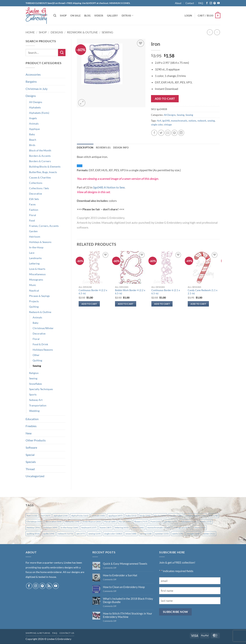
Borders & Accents (40, 156)
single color (157, 125)
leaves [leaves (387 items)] (106, 528)
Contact (190, 3)
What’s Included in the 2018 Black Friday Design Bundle (128, 600)
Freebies (31, 426)
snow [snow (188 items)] (131, 534)
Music (33, 285)
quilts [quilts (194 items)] (49, 534)
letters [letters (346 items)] (138, 528)
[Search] (55, 16)
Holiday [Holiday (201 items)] (33, 528)
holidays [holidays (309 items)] (50, 528)
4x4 (159, 121)
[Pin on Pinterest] (174, 133)
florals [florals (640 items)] (125, 522)
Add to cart (165, 99)
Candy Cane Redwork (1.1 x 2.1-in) (203, 292)
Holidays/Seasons (43, 350)
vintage (168, 125)
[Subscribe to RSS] (49, 586)
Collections (36, 183)
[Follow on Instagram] (211, 3)
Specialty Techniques (41, 389)
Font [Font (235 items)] (156, 522)
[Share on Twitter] (161, 133)
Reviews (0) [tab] (103, 148)
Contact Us (67, 633)
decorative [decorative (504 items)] (54, 522)
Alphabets (35, 107)
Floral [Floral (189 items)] (110, 522)
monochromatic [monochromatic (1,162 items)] (159, 528)
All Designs (36, 102)
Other (36, 355)
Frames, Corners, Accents (44, 226)
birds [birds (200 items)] (145, 516)
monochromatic (179, 121)
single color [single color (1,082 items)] (113, 534)
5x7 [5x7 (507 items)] (46, 516)
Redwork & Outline (82, 32)
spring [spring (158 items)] (146, 534)
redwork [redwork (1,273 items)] (65, 534)
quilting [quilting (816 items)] (33, 534)
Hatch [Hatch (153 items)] (206, 522)
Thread (30, 469)
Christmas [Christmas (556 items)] (35, 522)
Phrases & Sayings (39, 296)
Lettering (34, 263)
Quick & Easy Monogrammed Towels (125, 564)
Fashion (34, 210)
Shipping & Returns (38, 633)
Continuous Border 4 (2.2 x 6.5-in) (93, 292)
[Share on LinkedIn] (181, 133)
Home (30, 32)
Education (32, 419)
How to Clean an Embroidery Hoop (124, 587)
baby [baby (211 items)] (131, 516)
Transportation (38, 405)
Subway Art (36, 400)
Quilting (34, 307)
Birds (32, 145)
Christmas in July (37, 89)
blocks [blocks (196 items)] (160, 516)
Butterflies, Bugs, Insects (43, 172)
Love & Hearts (37, 269)
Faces (32, 204)
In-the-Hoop (36, 247)
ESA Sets (34, 199)
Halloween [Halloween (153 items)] (188, 522)
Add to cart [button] (89, 304)
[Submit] (62, 53)
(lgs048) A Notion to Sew (109, 187)
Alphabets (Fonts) (39, 113)
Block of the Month (40, 150)
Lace (32, 253)
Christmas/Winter (43, 328)
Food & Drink (40, 344)
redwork (202, 121)
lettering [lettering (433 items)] (122, 528)
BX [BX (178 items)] (213, 516)
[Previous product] (217, 32)
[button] (188, 16)
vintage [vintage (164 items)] (193, 534)
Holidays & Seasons (40, 242)
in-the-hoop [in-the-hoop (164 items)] (69, 528)
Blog (87, 16)
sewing (211, 121)
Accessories (33, 74)
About (178, 3)
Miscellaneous (37, 274)
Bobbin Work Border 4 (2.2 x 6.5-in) (130, 292)
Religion (34, 373)
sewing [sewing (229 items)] (95, 534)
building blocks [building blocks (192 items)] (196, 516)
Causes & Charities (40, 177)
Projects (34, 301)
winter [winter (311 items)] (209, 534)
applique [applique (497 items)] (115, 516)
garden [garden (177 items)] (171, 522)
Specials (31, 462)
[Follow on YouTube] (218, 3)
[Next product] (210, 32)
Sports (33, 394)
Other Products (36, 440)
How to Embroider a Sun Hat (120, 575)
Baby (32, 134)
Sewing (107, 32)
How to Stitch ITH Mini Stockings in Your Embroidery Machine (128, 615)
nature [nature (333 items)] (199, 528)
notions (192, 121)
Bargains (31, 81)
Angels (33, 118)
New (29, 433)
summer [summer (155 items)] (162, 534)
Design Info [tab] (121, 148)
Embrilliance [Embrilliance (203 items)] (92, 522)
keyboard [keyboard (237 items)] (89, 528)
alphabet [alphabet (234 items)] (61, 516)
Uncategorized (35, 476)
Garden (33, 231)
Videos (99, 16)
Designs (57, 32)
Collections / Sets (39, 188)
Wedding (34, 411)
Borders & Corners (40, 161)
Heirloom (35, 237)
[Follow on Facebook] (207, 3)
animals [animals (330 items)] (98, 516)
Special (30, 455)
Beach (33, 140)
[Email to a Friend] (168, 133)
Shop (63, 16)
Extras (128, 15)
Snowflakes (36, 384)
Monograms (36, 280)
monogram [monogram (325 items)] (182, 528)
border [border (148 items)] (176, 516)
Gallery (113, 16)
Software (31, 447)
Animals (34, 124)
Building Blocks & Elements (45, 167)
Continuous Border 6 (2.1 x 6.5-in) (166, 292)
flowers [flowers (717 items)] (141, 522)
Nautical (34, 290)
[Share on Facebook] (154, 133)
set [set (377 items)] (81, 534)
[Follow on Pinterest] (215, 3)
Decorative (36, 194)
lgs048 (166, 121)
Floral (33, 215)
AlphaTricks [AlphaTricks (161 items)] (80, 516)
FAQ (201, 3)
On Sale (75, 16)
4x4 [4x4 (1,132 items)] (32, 516)
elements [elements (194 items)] (72, 522)
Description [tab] (85, 148)
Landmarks (35, 258)
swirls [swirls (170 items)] (178, 534)
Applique (34, 129)
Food (32, 220)
